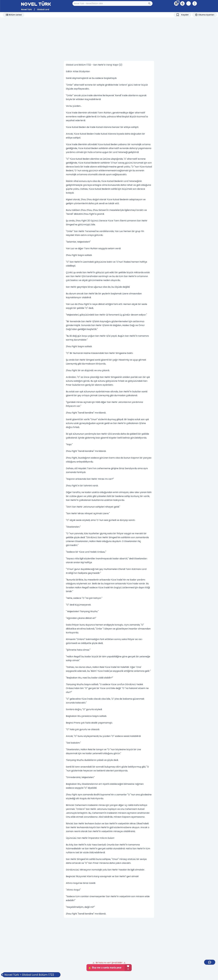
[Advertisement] (109, 39)
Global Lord (43, 9)
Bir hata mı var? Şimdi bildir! (109, 963)
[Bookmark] (182, 15)
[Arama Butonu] (150, 3)
